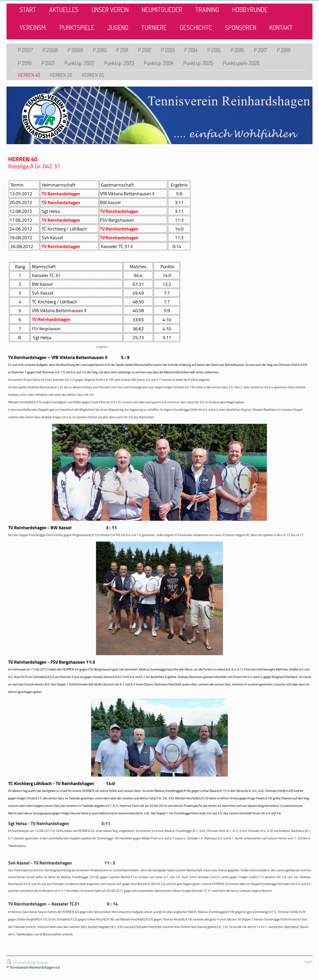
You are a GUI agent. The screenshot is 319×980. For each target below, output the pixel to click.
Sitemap (42, 962)
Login (308, 961)
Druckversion (20, 962)
